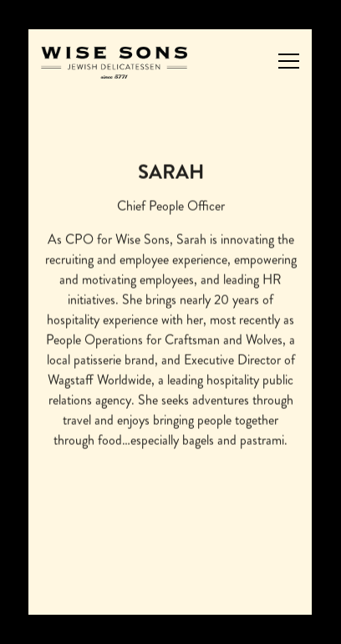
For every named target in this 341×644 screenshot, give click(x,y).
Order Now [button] (170, 551)
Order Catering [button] (171, 593)
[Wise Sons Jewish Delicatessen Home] (114, 61)
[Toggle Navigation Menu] (289, 61)
